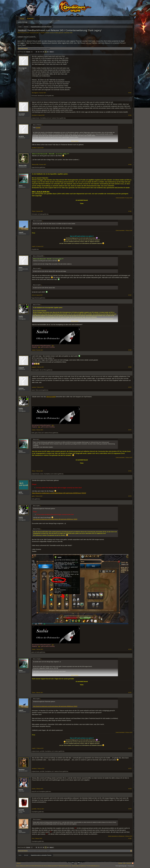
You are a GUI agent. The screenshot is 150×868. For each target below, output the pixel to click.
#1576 (130, 748)
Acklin (33, 433)
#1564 (130, 165)
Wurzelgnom (23, 68)
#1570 (130, 387)
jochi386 (42, 751)
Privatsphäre (131, 866)
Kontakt (120, 863)
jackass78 (34, 791)
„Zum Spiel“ (22, 45)
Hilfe (124, 863)
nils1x (21, 268)
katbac (57, 33)
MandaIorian (41, 96)
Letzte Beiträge (23, 22)
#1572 (130, 471)
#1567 (130, 295)
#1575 (130, 693)
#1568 (130, 350)
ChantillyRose (43, 118)
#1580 (130, 838)
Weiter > (52, 52)
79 (46, 52)
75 (36, 52)
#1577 (130, 768)
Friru (20, 831)
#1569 (130, 367)
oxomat (21, 388)
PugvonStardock (36, 167)
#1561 (130, 93)
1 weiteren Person (56, 118)
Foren (22, 19)
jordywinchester (35, 118)
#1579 (130, 809)
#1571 (130, 430)
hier (53, 346)
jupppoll (21, 368)
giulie (36, 433)
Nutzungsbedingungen (121, 866)
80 (48, 52)
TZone (21, 186)
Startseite (129, 863)
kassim (33, 390)
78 (43, 52)
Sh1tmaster (34, 96)
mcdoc (42, 474)
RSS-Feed (133, 863)
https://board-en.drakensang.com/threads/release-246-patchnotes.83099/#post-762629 (59, 493)
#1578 (130, 789)
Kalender (30, 18)
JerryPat (21, 136)
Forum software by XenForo (30, 866)
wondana (22, 769)
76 (39, 52)
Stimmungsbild (51, 397)
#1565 (130, 211)
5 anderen (55, 474)
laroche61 (22, 114)
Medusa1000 (23, 165)
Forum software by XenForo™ (57, 866)
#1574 (130, 649)
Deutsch (19, 863)
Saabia (41, 214)
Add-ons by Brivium (86, 866)
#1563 (130, 148)
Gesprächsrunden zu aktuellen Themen (40, 33)
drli (47, 96)
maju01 (21, 232)
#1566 (130, 246)
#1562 (130, 115)
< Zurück (28, 52)
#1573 (130, 496)
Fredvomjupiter (35, 370)
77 (41, 52)
